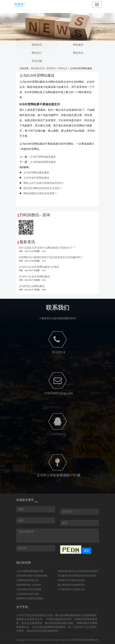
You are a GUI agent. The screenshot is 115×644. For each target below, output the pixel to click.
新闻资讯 (51, 68)
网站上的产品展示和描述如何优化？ (44, 183)
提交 (87, 551)
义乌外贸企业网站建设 (32, 286)
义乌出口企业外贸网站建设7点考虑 (39, 267)
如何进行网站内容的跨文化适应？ (43, 188)
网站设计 (37, 53)
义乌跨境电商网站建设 (43, 162)
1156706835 (58, 434)
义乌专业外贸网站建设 (36, 178)
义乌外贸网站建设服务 (43, 157)
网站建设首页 (38, 68)
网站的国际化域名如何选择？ (40, 193)
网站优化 (78, 53)
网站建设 (78, 45)
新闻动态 (37, 45)
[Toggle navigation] (97, 5)
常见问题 (37, 61)
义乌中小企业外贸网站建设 (34, 277)
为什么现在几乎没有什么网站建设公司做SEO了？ (47, 248)
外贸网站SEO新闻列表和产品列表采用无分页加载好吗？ (51, 257)
